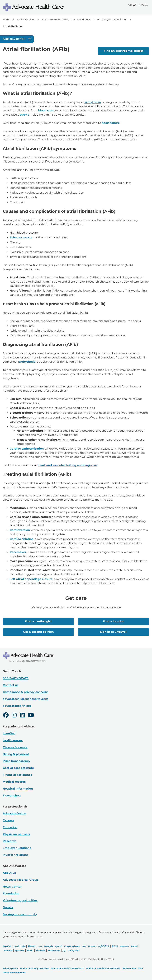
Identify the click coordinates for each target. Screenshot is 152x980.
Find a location (114, 621)
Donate (8, 907)
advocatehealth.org (17, 706)
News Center (12, 887)
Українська (54, 950)
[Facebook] (6, 716)
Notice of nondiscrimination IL (67, 968)
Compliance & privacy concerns (26, 692)
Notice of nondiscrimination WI (103, 968)
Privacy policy (10, 968)
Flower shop (12, 796)
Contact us (11, 685)
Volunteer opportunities (20, 900)
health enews (13, 740)
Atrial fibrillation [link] (13, 26)
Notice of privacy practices (34, 968)
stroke (25, 115)
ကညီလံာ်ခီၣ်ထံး (104, 946)
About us (9, 873)
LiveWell (9, 733)
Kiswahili (41, 950)
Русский (20, 950)
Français (48, 946)
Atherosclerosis (21, 237)
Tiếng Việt (74, 950)
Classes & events (15, 747)
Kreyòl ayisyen (72, 946)
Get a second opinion (38, 632)
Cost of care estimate (18, 768)
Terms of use (129, 968)
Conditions (84, 19)
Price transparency (16, 761)
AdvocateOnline (14, 813)
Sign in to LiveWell (114, 632)
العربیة (16, 946)
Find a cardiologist (38, 621)
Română (8, 950)
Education (10, 827)
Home (6, 19)
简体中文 (32, 946)
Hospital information (18, 789)
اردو (64, 950)
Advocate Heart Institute (56, 19)
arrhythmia (93, 102)
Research (9, 841)
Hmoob (92, 946)
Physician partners (16, 834)
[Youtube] (31, 716)
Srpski (30, 950)
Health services (26, 19)
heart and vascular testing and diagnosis (68, 465)
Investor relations (16, 855)
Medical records (14, 782)
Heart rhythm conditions (112, 19)
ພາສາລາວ (124, 946)
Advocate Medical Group (20, 880)
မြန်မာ (23, 946)
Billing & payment (16, 754)
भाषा (84, 946)
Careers (8, 820)
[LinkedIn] (22, 716)
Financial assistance (17, 775)
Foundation (11, 893)
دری (40, 946)
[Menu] (143, 5)
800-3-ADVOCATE (16, 678)
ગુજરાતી (59, 946)
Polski (134, 946)
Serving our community (20, 914)
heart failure (111, 123)
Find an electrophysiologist (124, 51)
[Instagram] (14, 716)
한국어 (115, 946)
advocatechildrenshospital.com (25, 699)
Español (7, 946)
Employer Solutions (17, 848)
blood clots (46, 110)
